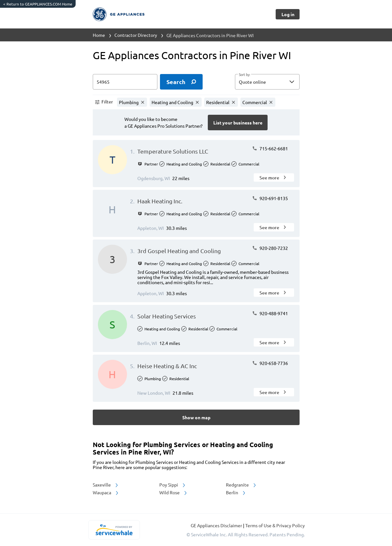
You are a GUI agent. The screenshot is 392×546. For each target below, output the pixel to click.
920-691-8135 (270, 198)
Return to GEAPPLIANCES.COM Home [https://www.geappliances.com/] (38, 4)
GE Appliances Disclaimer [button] (217, 525)
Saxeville (106, 485)
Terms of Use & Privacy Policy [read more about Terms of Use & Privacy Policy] (275, 525)
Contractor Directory (136, 35)
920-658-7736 (270, 363)
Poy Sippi (173, 485)
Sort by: (244, 75)
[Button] (287, 14)
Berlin (236, 492)
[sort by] (277, 82)
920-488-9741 (270, 313)
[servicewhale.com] (114, 530)
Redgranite (241, 485)
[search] (181, 82)
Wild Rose (174, 492)
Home (99, 35)
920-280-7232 (270, 248)
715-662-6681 (270, 148)
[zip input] (125, 82)
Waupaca (106, 492)
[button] (267, 82)
